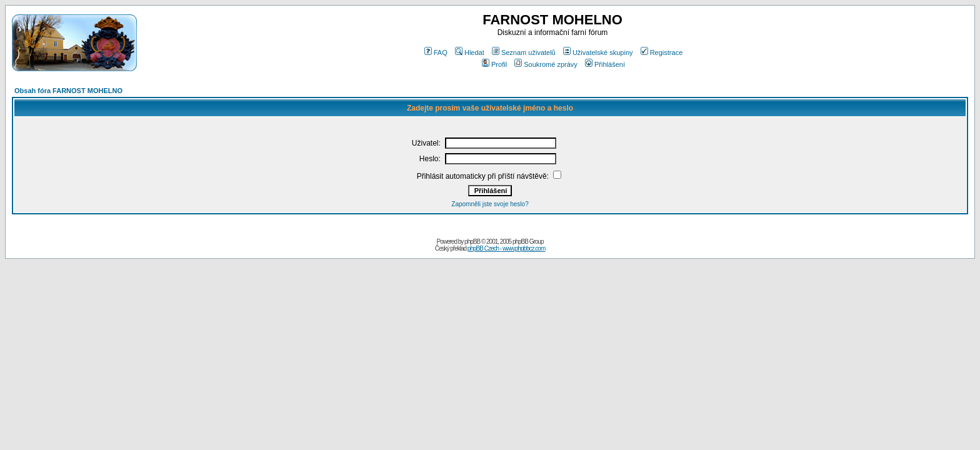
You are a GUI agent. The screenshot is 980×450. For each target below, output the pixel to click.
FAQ (436, 52)
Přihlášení (605, 64)
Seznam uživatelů (524, 52)
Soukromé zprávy (546, 64)
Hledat (470, 52)
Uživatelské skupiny (598, 52)
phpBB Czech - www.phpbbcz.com (506, 248)
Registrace (662, 52)
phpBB (472, 242)
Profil (494, 64)
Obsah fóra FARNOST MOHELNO (68, 91)
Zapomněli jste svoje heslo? (490, 204)
